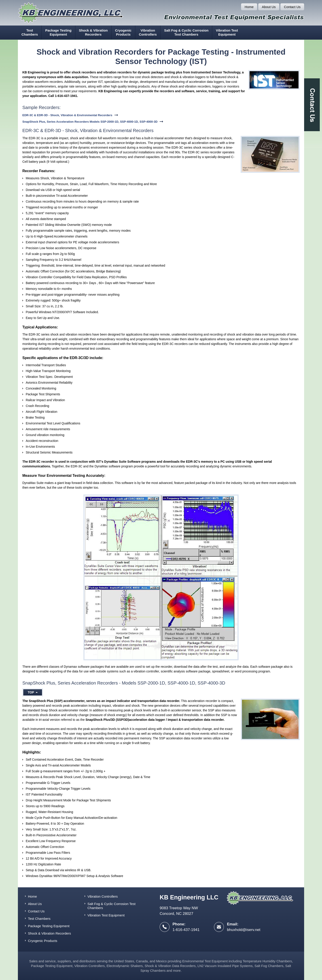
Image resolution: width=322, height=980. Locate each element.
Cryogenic (123, 32)
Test (30, 32)
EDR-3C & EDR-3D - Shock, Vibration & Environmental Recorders (67, 115)
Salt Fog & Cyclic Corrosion (186, 32)
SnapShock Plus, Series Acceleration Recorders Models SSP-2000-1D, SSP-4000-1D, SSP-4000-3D (90, 122)
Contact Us (292, 7)
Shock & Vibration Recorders (49, 933)
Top (33, 692)
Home (249, 7)
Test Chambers (39, 919)
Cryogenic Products (43, 941)
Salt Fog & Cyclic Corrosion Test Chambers (111, 906)
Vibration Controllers (103, 896)
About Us (269, 7)
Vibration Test (227, 32)
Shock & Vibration (93, 32)
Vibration (148, 32)
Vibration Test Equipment (106, 915)
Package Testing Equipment (49, 926)
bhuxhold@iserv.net (244, 930)
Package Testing (58, 32)
